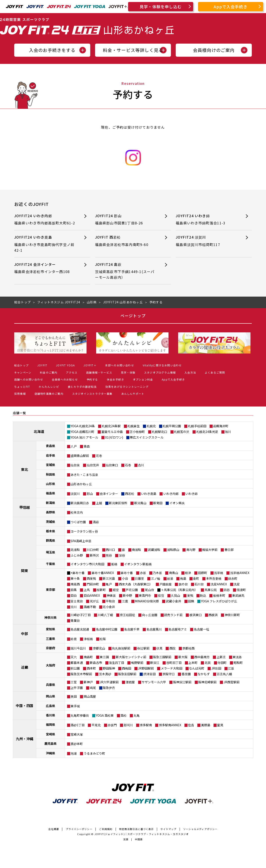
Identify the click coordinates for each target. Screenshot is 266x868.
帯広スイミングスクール (147, 437)
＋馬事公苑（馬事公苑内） (179, 590)
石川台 (199, 584)
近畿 (24, 667)
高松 (123, 715)
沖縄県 (50, 753)
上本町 (193, 663)
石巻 (128, 465)
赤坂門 (112, 725)
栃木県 (50, 531)
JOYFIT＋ (90, 365)
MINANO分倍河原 (147, 601)
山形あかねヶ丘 (81, 484)
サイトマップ (168, 829)
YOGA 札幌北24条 (83, 426)
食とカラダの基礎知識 (82, 387)
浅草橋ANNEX (240, 573)
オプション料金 (143, 379)
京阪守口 (169, 674)
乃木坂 (157, 573)
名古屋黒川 (154, 629)
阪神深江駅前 (182, 682)
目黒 (74, 590)
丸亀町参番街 (80, 715)
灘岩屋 (130, 682)
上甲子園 (77, 688)
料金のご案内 (49, 372)
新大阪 (183, 657)
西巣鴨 (91, 578)
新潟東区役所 (118, 503)
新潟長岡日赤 (80, 503)
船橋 (114, 564)
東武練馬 (238, 595)
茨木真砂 (105, 674)
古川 (141, 465)
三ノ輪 (156, 578)
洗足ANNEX (219, 584)
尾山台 (150, 590)
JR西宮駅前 (232, 682)
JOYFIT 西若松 (126, 241)
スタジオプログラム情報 (160, 372)
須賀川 (75, 494)
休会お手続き (116, 379)
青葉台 (75, 620)
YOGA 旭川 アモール (84, 437)
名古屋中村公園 (107, 629)
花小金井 (109, 607)
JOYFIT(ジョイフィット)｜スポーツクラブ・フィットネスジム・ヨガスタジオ (142, 834)
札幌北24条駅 (111, 426)
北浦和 (75, 550)
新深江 (155, 663)
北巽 (208, 663)
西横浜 (213, 615)
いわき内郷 (171, 494)
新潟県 (50, 503)
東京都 (50, 589)
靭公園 (75, 668)
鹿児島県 (50, 743)
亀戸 (109, 584)
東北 (24, 469)
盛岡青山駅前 (80, 456)
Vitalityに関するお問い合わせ (162, 365)
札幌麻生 (134, 426)
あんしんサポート (133, 394)
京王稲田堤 (127, 615)
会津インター (109, 494)
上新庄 (221, 657)
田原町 (203, 573)
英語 (126, 839)
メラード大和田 (172, 668)
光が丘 (94, 601)
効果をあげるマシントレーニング (127, 387)
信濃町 (241, 590)
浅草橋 (219, 573)
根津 (188, 573)
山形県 (50, 484)
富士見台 (77, 601)
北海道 (39, 431)
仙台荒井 (93, 465)
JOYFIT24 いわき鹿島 (45, 244)
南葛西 (75, 584)
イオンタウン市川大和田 (87, 564)
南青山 (174, 573)
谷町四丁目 (174, 663)
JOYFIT (42, 365)
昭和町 (238, 663)
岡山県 (50, 696)
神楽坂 (111, 595)
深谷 (122, 555)
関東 (24, 571)
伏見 (159, 648)
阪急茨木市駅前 (81, 674)
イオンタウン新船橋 (138, 564)
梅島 (183, 578)
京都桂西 (188, 648)
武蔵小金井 (174, 601)
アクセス (72, 372)
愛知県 (50, 629)
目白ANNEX (92, 595)
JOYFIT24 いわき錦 (206, 220)
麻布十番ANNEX (103, 573)
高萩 (96, 522)
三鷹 (125, 601)
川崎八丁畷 (105, 615)
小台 (125, 578)
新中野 (127, 595)
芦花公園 (132, 590)
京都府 (50, 648)
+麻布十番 (78, 573)
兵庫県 (50, 685)
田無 (191, 601)
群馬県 (50, 540)
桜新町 (101, 590)
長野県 (50, 512)
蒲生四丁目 (116, 663)
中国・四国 (24, 706)
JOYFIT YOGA (65, 365)
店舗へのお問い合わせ (29, 379)
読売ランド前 (173, 615)
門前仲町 (93, 584)
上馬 (87, 590)
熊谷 (109, 555)
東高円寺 (145, 595)
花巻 (99, 456)
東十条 (75, 578)
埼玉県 (50, 552)
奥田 (74, 696)
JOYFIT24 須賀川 (206, 241)
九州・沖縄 (24, 739)
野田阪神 (109, 668)
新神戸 (88, 682)
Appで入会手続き (231, 7)
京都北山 (99, 648)
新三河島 (109, 578)
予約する (92, 379)
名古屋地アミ (178, 629)
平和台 (110, 601)
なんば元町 (197, 668)
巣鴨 (190, 595)
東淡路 (237, 657)
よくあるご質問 (215, 372)
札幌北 (151, 426)
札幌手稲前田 (197, 426)
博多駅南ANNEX (170, 725)
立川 (74, 607)
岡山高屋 (90, 696)
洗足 (237, 584)
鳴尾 (93, 688)
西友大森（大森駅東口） (136, 584)
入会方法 (190, 372)
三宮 (74, 682)
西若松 (130, 494)
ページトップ (133, 316)
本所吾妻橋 (214, 578)
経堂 (116, 590)
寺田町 (222, 663)
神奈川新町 (232, 615)
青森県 (50, 446)
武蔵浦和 (154, 550)
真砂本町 (77, 744)
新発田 (158, 503)
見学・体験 (128, 372)
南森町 (88, 657)
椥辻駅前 (143, 648)
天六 (74, 657)
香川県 (50, 715)
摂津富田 (150, 674)
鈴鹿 (74, 639)
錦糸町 (233, 578)
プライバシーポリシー (79, 829)
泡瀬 (74, 753)
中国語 (139, 839)
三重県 (50, 639)
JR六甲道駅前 (109, 682)
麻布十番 (127, 573)
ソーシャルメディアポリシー (200, 829)
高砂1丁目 (78, 725)
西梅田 (127, 668)
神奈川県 (50, 617)
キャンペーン (23, 372)
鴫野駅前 (137, 663)
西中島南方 (202, 657)
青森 (87, 446)
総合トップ (21, 365)
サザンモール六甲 (154, 682)
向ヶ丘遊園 (150, 615)
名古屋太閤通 (80, 629)
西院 (172, 648)
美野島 (206, 725)
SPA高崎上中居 (81, 541)
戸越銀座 (165, 584)
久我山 (176, 595)
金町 (196, 578)
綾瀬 (170, 578)
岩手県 (50, 455)
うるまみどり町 (94, 753)
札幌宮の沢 (182, 432)
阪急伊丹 (109, 688)
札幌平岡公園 (172, 426)
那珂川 (128, 725)
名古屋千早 (132, 629)
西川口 (110, 550)
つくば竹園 (78, 522)
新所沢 (94, 555)
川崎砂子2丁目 (81, 615)
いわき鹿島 (149, 494)
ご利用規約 (106, 829)
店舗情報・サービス (99, 372)
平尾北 (96, 725)
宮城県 (50, 465)
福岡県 (50, 724)
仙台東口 (112, 465)
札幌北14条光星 (207, 432)
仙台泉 (75, 465)
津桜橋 (88, 639)
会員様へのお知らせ (65, 379)
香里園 (186, 674)
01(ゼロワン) (114, 437)
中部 (24, 634)
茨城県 (50, 522)
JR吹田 (216, 668)
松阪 (103, 639)
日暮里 (139, 578)
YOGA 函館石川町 (83, 432)
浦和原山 (173, 550)
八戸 (74, 446)
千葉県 (50, 564)
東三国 (104, 657)
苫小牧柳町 (137, 432)
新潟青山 (140, 503)
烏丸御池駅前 (121, 648)
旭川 (228, 432)
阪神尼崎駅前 (207, 682)
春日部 (229, 550)
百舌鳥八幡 (224, 674)
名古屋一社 (202, 629)
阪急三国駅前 (162, 657)
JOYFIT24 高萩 (126, 271)
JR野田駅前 (146, 668)
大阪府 (50, 665)
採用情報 (20, 394)
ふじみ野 (77, 555)
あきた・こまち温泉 (84, 475)
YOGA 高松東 (105, 715)
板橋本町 (219, 595)
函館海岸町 (221, 426)
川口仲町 (93, 550)
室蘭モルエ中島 (112, 432)
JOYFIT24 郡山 (126, 220)
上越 (99, 503)
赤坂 (143, 573)
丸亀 (137, 715)
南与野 (191, 550)
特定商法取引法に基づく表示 (136, 829)
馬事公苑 (211, 590)
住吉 (191, 725)
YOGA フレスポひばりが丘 (219, 601)
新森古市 (96, 663)
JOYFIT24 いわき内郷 (45, 220)
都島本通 (77, 663)
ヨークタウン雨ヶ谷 (84, 531)
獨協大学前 (210, 550)
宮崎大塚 (77, 734)
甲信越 (24, 507)
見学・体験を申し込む (161, 7)
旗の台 (183, 584)
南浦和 (136, 550)
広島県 (50, 706)
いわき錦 (191, 494)
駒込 (203, 595)
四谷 (227, 590)
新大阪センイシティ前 (131, 657)
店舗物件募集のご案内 (49, 394)
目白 (74, 595)
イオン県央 (177, 503)
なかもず (204, 674)
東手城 (75, 706)
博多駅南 (146, 725)
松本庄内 (77, 512)
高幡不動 (90, 607)
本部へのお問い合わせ (120, 365)
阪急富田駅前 (127, 674)
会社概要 (54, 829)
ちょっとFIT (22, 387)
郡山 (90, 494)
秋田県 (50, 474)
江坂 (231, 668)
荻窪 (161, 595)
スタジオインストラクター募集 (92, 394)
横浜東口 (196, 615)
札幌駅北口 (160, 432)
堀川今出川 (78, 648)
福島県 (50, 493)
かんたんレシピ (49, 387)
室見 (220, 725)
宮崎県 (50, 734)
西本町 (91, 668)
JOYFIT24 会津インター (45, 268)
